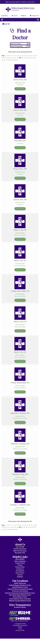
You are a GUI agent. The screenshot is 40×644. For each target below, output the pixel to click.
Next (16, 60)
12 (23, 56)
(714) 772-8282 (20, 294)
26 (18, 58)
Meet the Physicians (20, 551)
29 (24, 58)
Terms (20, 629)
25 (16, 58)
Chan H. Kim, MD (20, 110)
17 (34, 56)
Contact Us (20, 569)
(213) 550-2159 (20, 264)
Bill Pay (24, 16)
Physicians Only (20, 553)
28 (22, 58)
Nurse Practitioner (20, 235)
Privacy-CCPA (20, 630)
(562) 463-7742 (20, 416)
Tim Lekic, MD (20, 141)
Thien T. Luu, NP (20, 230)
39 (11, 60)
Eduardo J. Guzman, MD (20, 444)
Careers (15, 16)
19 (2, 58)
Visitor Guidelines (20, 561)
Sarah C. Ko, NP (20, 260)
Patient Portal (34, 16)
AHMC (20, 627)
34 (35, 58)
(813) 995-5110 (20, 83)
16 (32, 56)
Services (20, 575)
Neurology (20, 85)
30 (26, 58)
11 (21, 56)
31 (29, 58)
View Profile (20, 89)
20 (5, 58)
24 (13, 58)
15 (29, 56)
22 (9, 58)
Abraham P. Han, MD (20, 474)
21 (7, 58)
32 (31, 58)
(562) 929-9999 (20, 447)
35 (2, 60)
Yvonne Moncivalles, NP (20, 291)
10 (18, 56)
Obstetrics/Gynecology (20, 418)
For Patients (20, 571)
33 (33, 58)
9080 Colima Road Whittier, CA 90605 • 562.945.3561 (20, 2)
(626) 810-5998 (20, 477)
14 (27, 56)
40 (13, 60)
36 (5, 60)
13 (25, 56)
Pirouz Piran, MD (20, 80)
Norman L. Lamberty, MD (20, 505)
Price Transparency (20, 605)
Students (20, 577)
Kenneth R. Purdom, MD (20, 413)
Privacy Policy (20, 567)
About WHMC (20, 559)
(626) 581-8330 (20, 233)
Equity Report (5, 16)
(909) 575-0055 (20, 508)
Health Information (20, 549)
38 (9, 60)
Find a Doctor (20, 573)
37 (7, 60)
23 (11, 58)
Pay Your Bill (20, 547)
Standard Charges (20, 607)
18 (36, 56)
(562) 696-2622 (20, 113)
